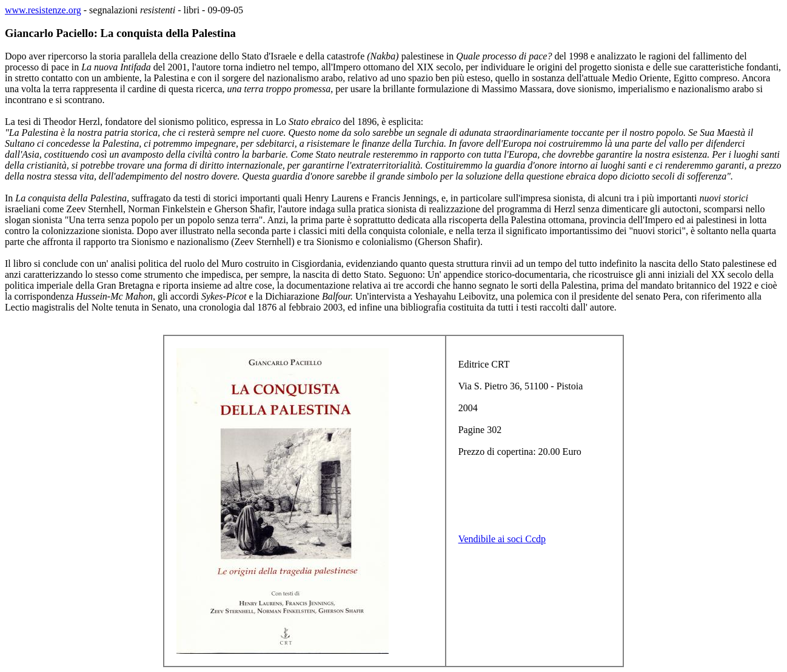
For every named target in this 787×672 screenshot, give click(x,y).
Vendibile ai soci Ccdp (502, 539)
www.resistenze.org (43, 10)
